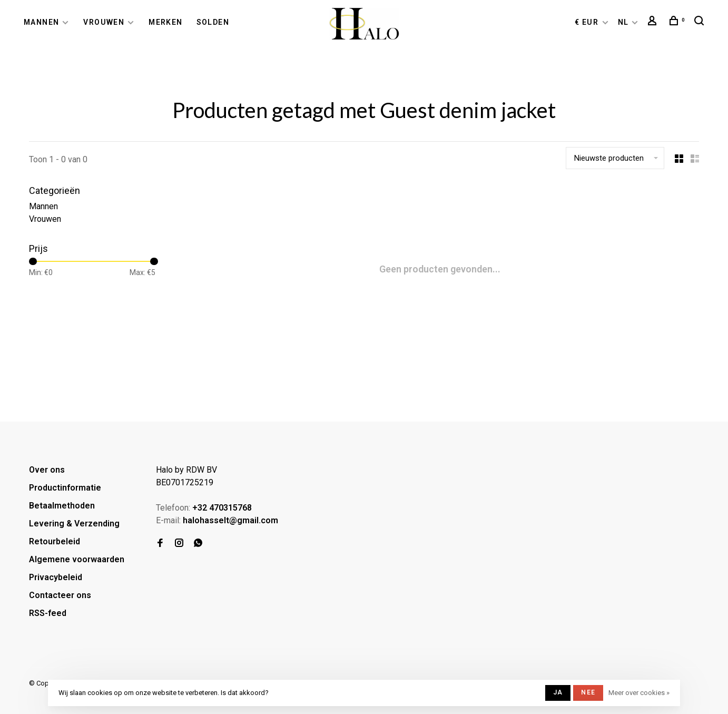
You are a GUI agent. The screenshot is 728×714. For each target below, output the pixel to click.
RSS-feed (48, 613)
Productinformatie (65, 488)
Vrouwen (104, 22)
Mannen (41, 22)
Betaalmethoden (62, 506)
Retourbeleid (55, 541)
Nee (588, 692)
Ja (558, 692)
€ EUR (588, 22)
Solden (213, 22)
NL (623, 22)
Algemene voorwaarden (77, 559)
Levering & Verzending (74, 524)
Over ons (47, 470)
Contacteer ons (60, 595)
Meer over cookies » (639, 693)
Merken (165, 22)
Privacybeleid (56, 577)
